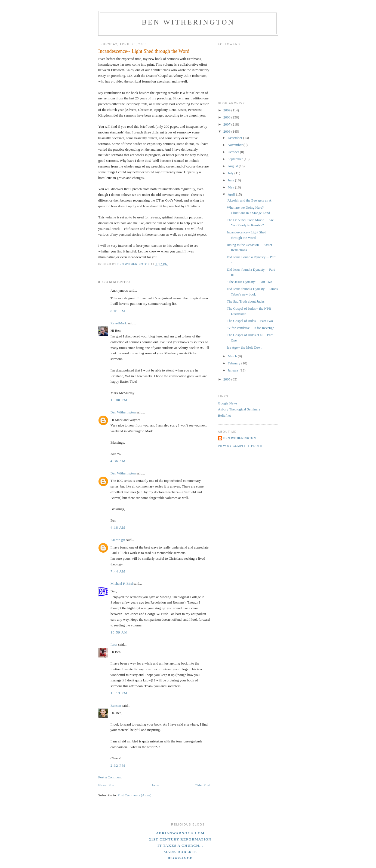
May (231, 187)
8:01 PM (118, 311)
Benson (116, 706)
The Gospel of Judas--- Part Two (250, 321)
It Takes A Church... (180, 846)
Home (155, 785)
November (236, 145)
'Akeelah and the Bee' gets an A (249, 200)
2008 (227, 117)
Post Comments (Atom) (135, 795)
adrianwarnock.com (180, 833)
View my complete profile (241, 446)
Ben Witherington (188, 22)
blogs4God (180, 858)
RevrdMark (119, 323)
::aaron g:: (118, 540)
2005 (227, 379)
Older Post (202, 785)
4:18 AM (118, 527)
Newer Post (106, 785)
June (231, 180)
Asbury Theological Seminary (239, 409)
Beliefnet (224, 415)
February (235, 363)
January (234, 370)
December (235, 138)
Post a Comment (110, 777)
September (236, 159)
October (234, 152)
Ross (114, 645)
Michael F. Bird (122, 584)
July (231, 173)
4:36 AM (118, 461)
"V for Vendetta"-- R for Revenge (250, 328)
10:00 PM (119, 400)
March (233, 356)
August (233, 166)
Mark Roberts (180, 852)
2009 (227, 110)
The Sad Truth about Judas (246, 301)
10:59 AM (119, 632)
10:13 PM (119, 693)
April (232, 194)
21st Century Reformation (180, 839)
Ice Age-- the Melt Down (244, 347)
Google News (228, 403)
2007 (227, 124)
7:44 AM (118, 571)
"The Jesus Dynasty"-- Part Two (249, 282)
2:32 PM (118, 765)
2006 (227, 131)
